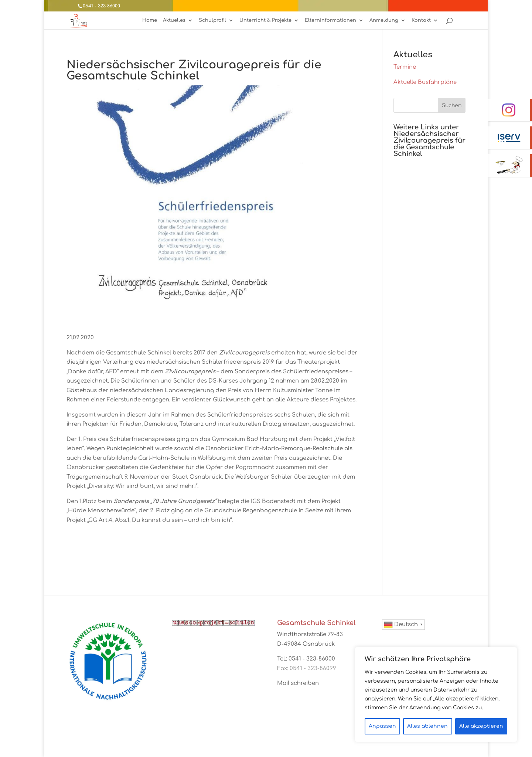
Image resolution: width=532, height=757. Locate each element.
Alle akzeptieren (481, 726)
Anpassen (382, 726)
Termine (405, 67)
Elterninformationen (330, 20)
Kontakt (421, 20)
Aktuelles (174, 20)
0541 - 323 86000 (101, 6)
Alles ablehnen (427, 726)
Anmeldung (384, 20)
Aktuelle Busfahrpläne (425, 82)
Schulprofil (212, 20)
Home (150, 20)
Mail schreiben (298, 683)
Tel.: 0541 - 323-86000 (306, 659)
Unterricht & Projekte (265, 20)
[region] (436, 695)
